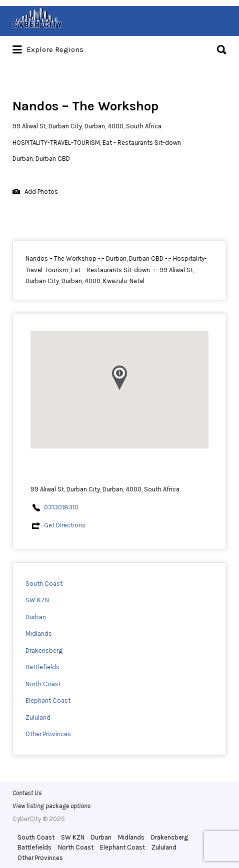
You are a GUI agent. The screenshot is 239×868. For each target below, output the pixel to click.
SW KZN (37, 600)
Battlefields (42, 667)
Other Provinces (48, 734)
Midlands (39, 634)
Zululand (38, 717)
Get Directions (65, 525)
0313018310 (61, 507)
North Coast (43, 684)
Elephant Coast (48, 700)
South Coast (44, 584)
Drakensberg (44, 651)
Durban (36, 617)
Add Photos (35, 192)
